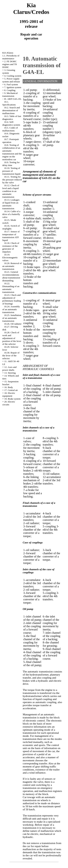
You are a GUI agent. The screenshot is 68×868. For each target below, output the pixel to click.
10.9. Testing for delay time (11, 164)
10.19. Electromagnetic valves (10, 257)
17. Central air (11, 390)
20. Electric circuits (9, 403)
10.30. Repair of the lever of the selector (11, 356)
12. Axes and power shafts (9, 368)
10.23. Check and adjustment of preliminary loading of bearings (12, 299)
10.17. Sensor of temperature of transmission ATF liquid (11, 236)
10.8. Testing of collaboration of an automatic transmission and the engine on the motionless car (12, 152)
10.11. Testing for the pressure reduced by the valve (12, 180)
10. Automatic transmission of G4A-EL (42, 65)
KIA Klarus (8, 53)
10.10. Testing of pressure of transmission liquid (11, 171)
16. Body (9, 387)
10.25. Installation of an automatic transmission (12, 318)
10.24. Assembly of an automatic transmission (11, 309)
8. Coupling (10, 90)
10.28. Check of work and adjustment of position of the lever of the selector (12, 338)
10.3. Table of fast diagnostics (12, 118)
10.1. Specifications (9, 103)
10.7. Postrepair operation (11, 141)
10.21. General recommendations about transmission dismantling (11, 276)
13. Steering (10, 373)
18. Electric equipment (9, 394)
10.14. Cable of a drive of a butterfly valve (11, 214)
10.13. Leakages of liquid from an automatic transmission (11, 204)
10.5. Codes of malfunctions (10, 129)
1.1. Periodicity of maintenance (11, 57)
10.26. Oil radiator (13, 324)
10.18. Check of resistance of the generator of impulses (11, 247)
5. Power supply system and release (11, 80)
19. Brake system (12, 399)
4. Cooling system (13, 76)
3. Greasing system (9, 71)
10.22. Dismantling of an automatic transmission (11, 288)
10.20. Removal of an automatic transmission (12, 266)
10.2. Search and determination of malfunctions (11, 110)
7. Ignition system (13, 87)
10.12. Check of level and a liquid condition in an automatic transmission (11, 191)
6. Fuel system (11, 84)
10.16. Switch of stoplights (11, 227)
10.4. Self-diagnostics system (11, 123)
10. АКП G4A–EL (13, 99)
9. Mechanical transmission (10, 95)
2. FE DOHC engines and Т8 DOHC (10, 64)
